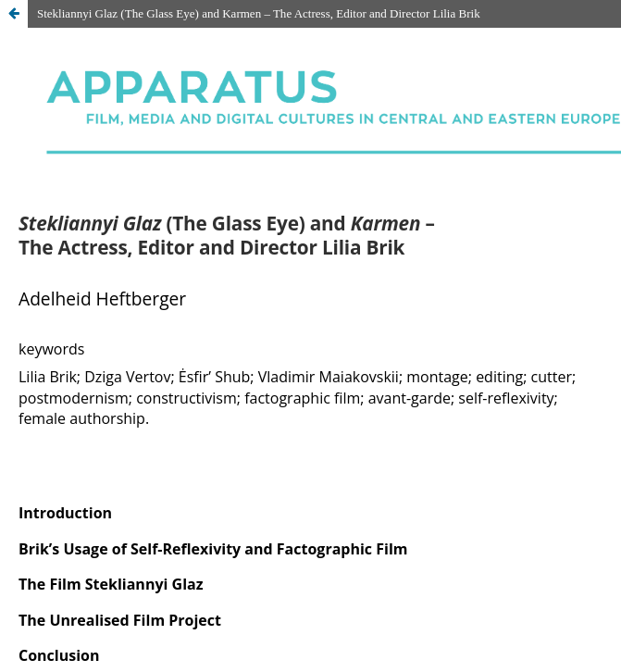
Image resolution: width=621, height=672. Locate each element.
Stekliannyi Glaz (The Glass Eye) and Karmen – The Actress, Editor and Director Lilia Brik (259, 13)
